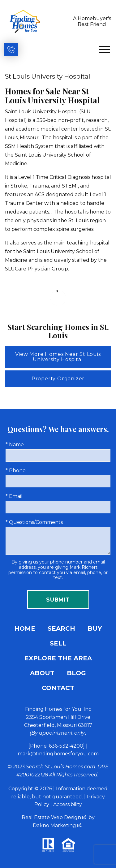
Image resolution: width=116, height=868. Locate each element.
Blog (76, 673)
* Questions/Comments (34, 522)
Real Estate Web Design (54, 817)
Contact (58, 688)
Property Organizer (58, 379)
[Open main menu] (104, 50)
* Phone (16, 471)
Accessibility (68, 804)
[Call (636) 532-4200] (11, 50)
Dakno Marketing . (57, 825)
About (42, 673)
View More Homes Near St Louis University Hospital (58, 357)
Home (25, 628)
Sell (58, 643)
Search (61, 628)
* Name (15, 445)
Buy (95, 628)
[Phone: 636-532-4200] (57, 746)
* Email (14, 496)
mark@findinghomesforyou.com (58, 754)
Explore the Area (58, 658)
